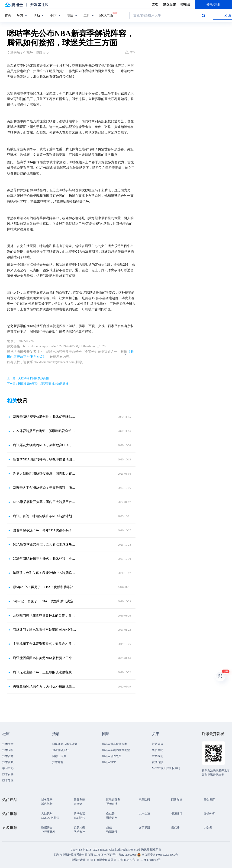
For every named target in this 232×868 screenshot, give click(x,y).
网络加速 (177, 800)
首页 (8, 15)
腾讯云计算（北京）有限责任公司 (92, 860)
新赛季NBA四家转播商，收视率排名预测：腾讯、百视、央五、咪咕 (45, 459)
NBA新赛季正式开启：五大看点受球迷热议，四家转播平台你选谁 (45, 545)
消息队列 (144, 800)
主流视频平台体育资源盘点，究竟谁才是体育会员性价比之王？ (45, 644)
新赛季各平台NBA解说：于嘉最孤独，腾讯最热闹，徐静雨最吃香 (45, 488)
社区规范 (158, 744)
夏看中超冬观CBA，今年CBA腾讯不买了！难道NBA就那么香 (45, 530)
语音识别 (112, 818)
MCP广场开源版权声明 (166, 768)
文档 (155, 5)
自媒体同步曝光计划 (65, 744)
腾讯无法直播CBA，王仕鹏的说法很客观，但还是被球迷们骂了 (45, 672)
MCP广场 (106, 15)
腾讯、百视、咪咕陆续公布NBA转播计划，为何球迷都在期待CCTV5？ (45, 516)
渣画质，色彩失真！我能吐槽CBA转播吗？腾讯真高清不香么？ (45, 573)
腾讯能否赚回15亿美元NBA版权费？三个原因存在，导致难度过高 (45, 658)
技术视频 (8, 762)
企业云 (110, 814)
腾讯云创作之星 (112, 756)
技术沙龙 (8, 756)
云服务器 (79, 800)
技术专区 (8, 780)
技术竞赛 (58, 762)
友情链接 (158, 762)
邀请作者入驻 (61, 750)
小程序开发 (48, 832)
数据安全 (47, 828)
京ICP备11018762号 (149, 860)
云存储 (78, 804)
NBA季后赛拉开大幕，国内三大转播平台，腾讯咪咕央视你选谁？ (45, 502)
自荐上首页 (59, 756)
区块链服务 (113, 800)
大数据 (208, 828)
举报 (130, 52)
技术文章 (8, 744)
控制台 (185, 5)
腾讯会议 (79, 814)
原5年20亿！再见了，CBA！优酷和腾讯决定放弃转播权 (45, 587)
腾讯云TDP (109, 762)
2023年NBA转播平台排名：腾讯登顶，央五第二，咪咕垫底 (45, 559)
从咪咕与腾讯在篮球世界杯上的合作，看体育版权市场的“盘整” (45, 615)
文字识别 (144, 828)
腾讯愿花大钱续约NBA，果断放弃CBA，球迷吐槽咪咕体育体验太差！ (45, 445)
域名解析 (47, 804)
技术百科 (8, 774)
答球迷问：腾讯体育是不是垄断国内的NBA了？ (45, 630)
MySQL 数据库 (50, 818)
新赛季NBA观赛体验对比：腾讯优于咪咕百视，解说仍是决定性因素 (45, 417)
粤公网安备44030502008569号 (160, 855)
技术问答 (8, 750)
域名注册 (47, 800)
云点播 (175, 828)
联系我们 (158, 756)
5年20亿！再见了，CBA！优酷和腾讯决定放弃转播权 (45, 601)
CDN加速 (144, 814)
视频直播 (112, 804)
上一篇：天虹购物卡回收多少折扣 (28, 378)
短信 (109, 828)
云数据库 (209, 800)
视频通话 (177, 814)
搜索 (203, 16)
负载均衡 (79, 828)
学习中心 (8, 768)
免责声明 (158, 750)
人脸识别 (47, 814)
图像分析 (209, 814)
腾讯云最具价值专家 (115, 744)
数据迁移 (112, 832)
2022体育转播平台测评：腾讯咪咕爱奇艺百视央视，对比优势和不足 (45, 431)
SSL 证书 (79, 818)
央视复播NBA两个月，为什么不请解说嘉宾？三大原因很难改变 (45, 686)
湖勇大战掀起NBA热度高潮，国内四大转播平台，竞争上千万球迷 (45, 474)
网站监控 (79, 832)
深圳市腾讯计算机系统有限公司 (74, 855)
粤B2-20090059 (128, 855)
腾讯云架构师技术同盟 (116, 750)
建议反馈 (169, 5)
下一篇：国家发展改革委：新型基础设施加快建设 (38, 384)
